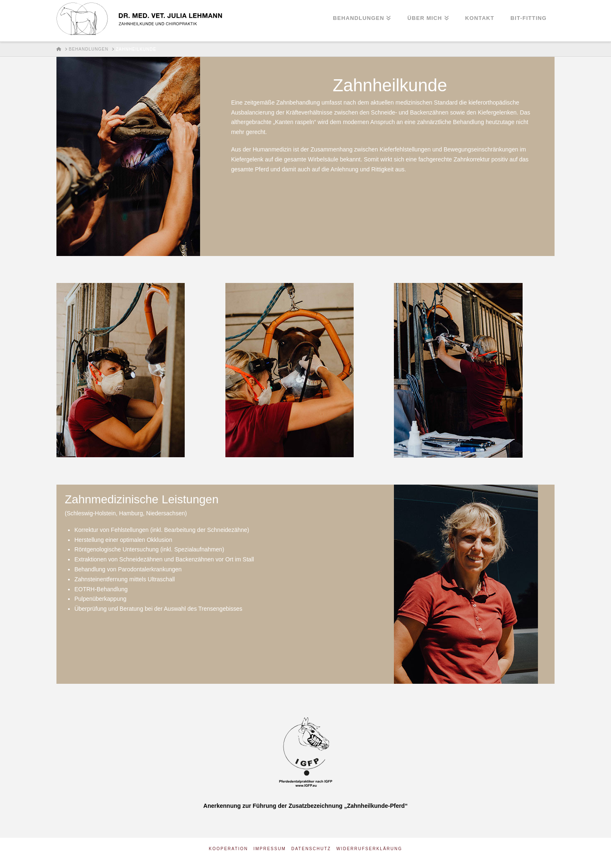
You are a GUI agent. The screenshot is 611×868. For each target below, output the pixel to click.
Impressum (270, 849)
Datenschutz (311, 849)
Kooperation (229, 849)
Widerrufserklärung (369, 849)
